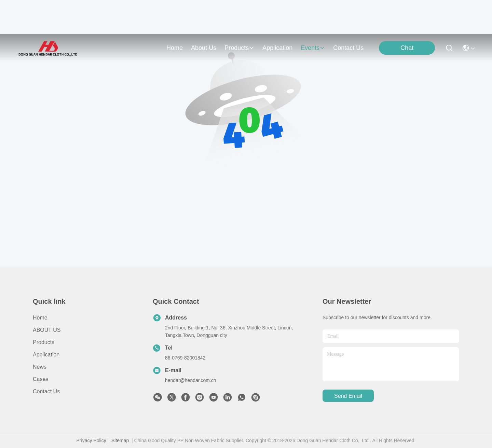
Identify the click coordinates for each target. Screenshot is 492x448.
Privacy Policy (91, 440)
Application (46, 355)
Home (175, 48)
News (40, 367)
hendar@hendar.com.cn (191, 380)
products (239, 48)
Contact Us (46, 391)
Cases (40, 379)
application (277, 48)
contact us (348, 48)
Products (44, 342)
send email (348, 396)
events (313, 48)
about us (204, 48)
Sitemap (120, 440)
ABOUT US (47, 330)
